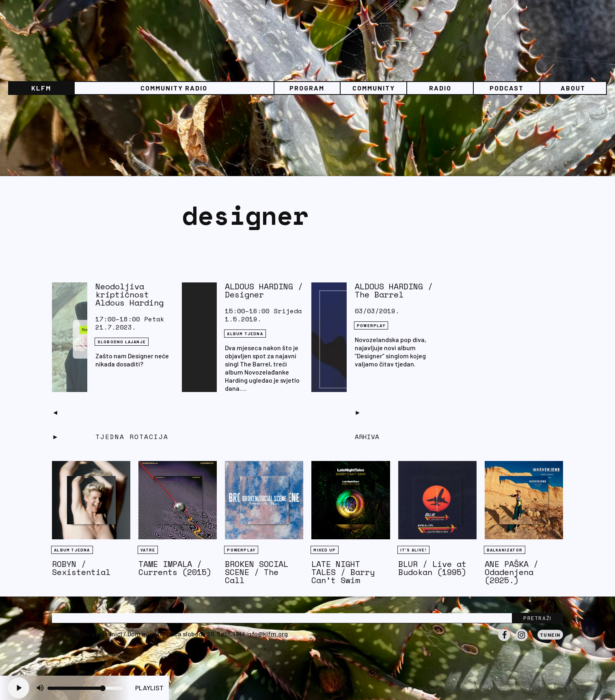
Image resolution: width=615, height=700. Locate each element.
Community (374, 88)
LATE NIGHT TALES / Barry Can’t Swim (343, 572)
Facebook (504, 641)
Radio (440, 88)
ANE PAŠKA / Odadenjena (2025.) (511, 572)
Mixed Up (325, 550)
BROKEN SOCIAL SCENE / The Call (257, 572)
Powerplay (371, 325)
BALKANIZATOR (505, 550)
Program (307, 88)
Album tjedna (245, 334)
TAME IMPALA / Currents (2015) (175, 568)
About (573, 88)
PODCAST (507, 88)
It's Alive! (413, 550)
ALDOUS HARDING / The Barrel (394, 290)
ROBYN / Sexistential (81, 568)
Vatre (148, 550)
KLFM (41, 88)
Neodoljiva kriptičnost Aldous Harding (129, 294)
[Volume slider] (85, 688)
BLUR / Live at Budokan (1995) (432, 568)
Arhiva (367, 437)
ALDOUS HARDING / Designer (264, 290)
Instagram (522, 641)
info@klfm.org (267, 634)
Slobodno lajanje (122, 342)
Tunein (550, 635)
